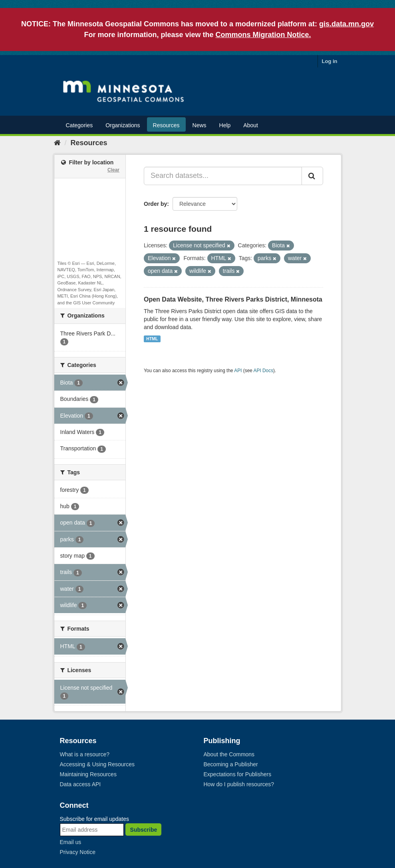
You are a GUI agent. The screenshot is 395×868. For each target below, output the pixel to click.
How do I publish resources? (239, 784)
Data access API (80, 784)
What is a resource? (85, 754)
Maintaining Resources (88, 774)
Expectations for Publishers (238, 774)
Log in (330, 61)
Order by (155, 204)
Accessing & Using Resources (97, 764)
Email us (71, 842)
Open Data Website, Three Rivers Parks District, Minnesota (233, 299)
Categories (79, 125)
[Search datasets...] (223, 176)
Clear (113, 170)
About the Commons (229, 754)
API (238, 371)
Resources (166, 125)
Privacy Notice (78, 852)
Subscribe (144, 830)
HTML (152, 339)
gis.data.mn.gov (346, 24)
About (251, 125)
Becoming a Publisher (231, 764)
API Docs (264, 371)
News (199, 125)
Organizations (123, 125)
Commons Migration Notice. (263, 35)
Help (225, 125)
